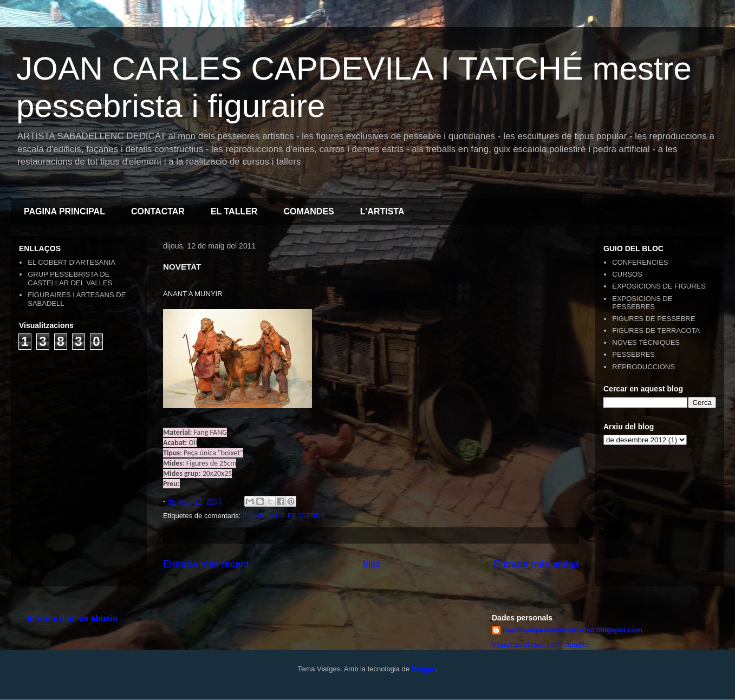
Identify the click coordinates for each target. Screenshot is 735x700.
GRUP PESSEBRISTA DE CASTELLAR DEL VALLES (70, 279)
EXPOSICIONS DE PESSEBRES (642, 303)
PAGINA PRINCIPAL (64, 211)
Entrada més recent (206, 564)
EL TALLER (234, 211)
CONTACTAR (158, 211)
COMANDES (308, 211)
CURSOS (627, 274)
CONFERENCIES (640, 262)
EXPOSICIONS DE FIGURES (659, 286)
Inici (371, 564)
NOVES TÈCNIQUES (646, 342)
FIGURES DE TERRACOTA (656, 331)
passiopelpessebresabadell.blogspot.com (573, 630)
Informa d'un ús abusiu (72, 618)
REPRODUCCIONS (643, 367)
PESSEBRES (633, 354)
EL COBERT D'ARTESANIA (71, 262)
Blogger (424, 669)
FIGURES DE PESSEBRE (284, 516)
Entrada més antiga (536, 564)
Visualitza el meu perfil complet (540, 645)
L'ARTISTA (382, 211)
